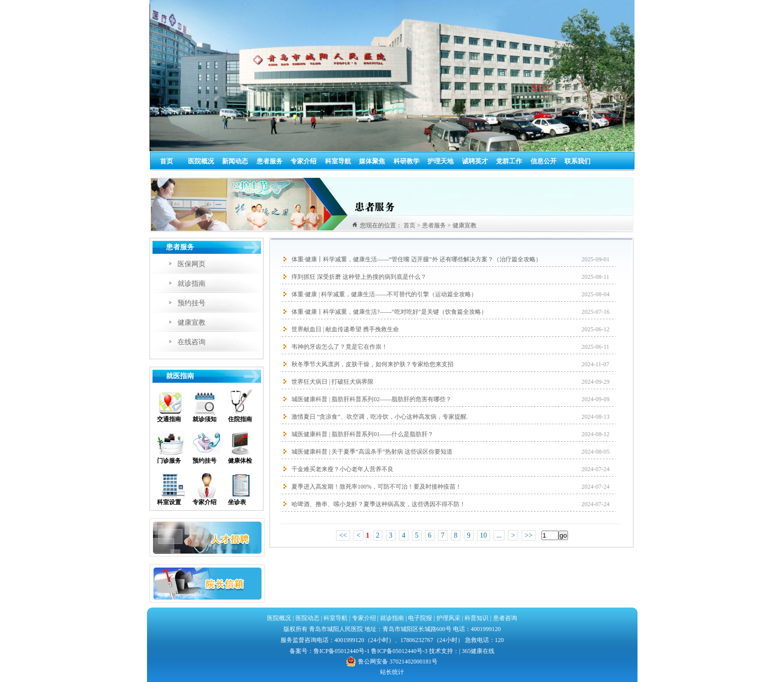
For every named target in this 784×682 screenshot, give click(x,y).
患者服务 (269, 161)
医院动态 (307, 618)
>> (528, 535)
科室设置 (169, 502)
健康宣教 (191, 323)
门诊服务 (169, 461)
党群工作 (509, 161)
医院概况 (201, 161)
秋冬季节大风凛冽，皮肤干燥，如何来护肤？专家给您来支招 (372, 364)
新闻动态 (235, 161)
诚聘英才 (475, 161)
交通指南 (169, 419)
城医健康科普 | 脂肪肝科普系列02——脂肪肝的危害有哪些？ (371, 399)
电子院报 (420, 618)
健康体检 (240, 461)
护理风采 (448, 618)
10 (483, 535)
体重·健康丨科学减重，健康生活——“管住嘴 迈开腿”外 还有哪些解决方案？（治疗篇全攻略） (416, 259)
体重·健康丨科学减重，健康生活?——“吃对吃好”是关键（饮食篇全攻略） (389, 312)
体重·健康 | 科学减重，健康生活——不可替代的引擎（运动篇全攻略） (384, 294)
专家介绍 (303, 161)
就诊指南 (191, 284)
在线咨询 (191, 342)
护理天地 (440, 161)
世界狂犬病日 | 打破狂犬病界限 (332, 382)
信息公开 (543, 161)
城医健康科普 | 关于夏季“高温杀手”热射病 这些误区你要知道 (372, 452)
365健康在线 (478, 651)
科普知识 (476, 618)
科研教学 (406, 161)
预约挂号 (191, 303)
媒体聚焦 (372, 161)
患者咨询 (505, 618)
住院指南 (240, 419)
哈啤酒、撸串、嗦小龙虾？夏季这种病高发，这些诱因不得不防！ (378, 504)
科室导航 (338, 161)
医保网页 (191, 264)
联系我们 (577, 161)
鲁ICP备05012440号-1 (342, 651)
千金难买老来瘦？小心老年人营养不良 (342, 469)
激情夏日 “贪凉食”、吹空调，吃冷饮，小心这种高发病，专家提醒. (380, 417)
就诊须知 (204, 419)
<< (343, 535)
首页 (166, 161)
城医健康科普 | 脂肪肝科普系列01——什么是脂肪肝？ (362, 434)
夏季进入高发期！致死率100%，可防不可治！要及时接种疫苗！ (376, 487)
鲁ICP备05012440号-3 (399, 651)
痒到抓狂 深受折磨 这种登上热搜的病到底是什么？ (359, 277)
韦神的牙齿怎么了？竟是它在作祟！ (339, 347)
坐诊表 (237, 502)
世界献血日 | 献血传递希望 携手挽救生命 (345, 329)
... (499, 535)
